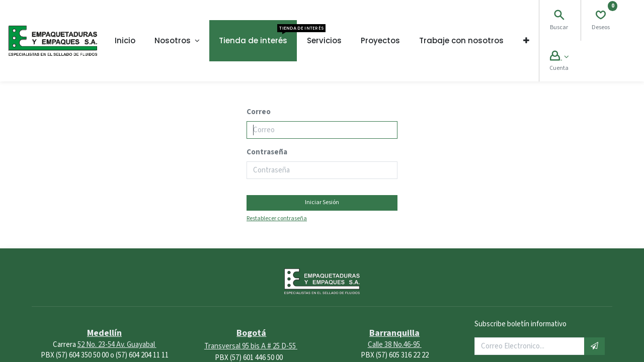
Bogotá (251, 333)
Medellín (104, 333)
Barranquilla (394, 333)
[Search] (559, 16)
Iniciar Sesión (322, 202)
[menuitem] (125, 41)
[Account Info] (559, 57)
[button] (526, 41)
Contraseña (267, 152)
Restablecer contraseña (277, 219)
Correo (259, 112)
